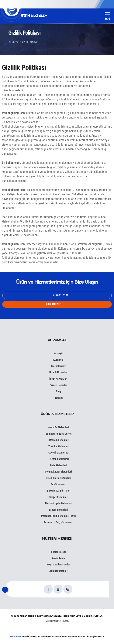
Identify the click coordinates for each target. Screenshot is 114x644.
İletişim (59, 398)
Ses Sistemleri (59, 484)
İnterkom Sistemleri (59, 440)
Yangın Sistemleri (58, 510)
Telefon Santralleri (59, 459)
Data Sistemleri (58, 465)
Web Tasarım (15, 637)
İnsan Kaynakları (58, 379)
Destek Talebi (58, 552)
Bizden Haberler (59, 385)
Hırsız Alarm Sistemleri (59, 478)
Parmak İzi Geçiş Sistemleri (59, 522)
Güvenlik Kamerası (59, 453)
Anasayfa (59, 353)
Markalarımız (59, 366)
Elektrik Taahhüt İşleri (59, 491)
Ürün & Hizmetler (59, 372)
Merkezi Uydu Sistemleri (58, 503)
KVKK (66, 621)
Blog (58, 391)
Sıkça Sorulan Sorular (58, 564)
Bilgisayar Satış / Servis (59, 434)
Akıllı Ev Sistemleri (59, 427)
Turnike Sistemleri (59, 446)
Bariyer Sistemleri (58, 497)
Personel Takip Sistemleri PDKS (59, 516)
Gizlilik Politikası (53, 621)
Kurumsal (58, 360)
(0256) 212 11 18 (60, 295)
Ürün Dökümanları (59, 571)
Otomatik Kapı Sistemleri (58, 472)
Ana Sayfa (14, 42)
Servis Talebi (59, 558)
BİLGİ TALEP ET (54, 304)
